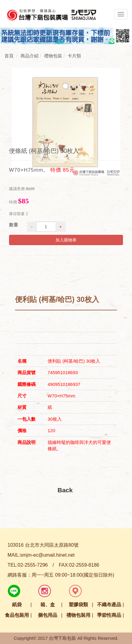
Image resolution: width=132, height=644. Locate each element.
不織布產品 (109, 605)
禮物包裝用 (78, 615)
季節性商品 (109, 615)
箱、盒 (48, 605)
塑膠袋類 (78, 605)
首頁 (9, 56)
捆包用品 (48, 615)
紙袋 (17, 605)
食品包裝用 (17, 615)
